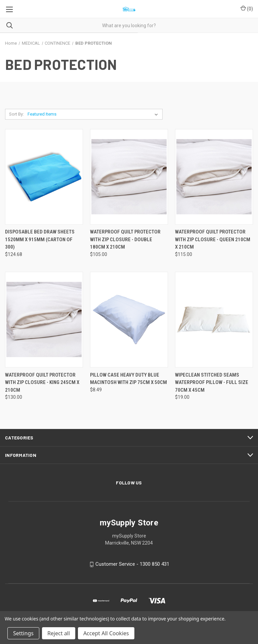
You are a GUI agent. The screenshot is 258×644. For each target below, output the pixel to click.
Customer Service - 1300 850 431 (132, 564)
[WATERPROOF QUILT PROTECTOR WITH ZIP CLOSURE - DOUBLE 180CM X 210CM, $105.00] (129, 177)
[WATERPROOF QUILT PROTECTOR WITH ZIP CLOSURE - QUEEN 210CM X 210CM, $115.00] (214, 177)
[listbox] (94, 114)
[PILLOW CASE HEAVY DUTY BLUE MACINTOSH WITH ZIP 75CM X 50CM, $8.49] (129, 320)
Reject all (59, 633)
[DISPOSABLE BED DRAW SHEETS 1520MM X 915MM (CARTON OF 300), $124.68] (44, 177)
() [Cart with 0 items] (247, 8)
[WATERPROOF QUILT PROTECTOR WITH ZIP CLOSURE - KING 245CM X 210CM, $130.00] (44, 320)
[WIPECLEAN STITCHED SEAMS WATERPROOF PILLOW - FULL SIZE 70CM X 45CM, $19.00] (214, 320)
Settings (23, 633)
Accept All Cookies (106, 633)
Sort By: (16, 114)
